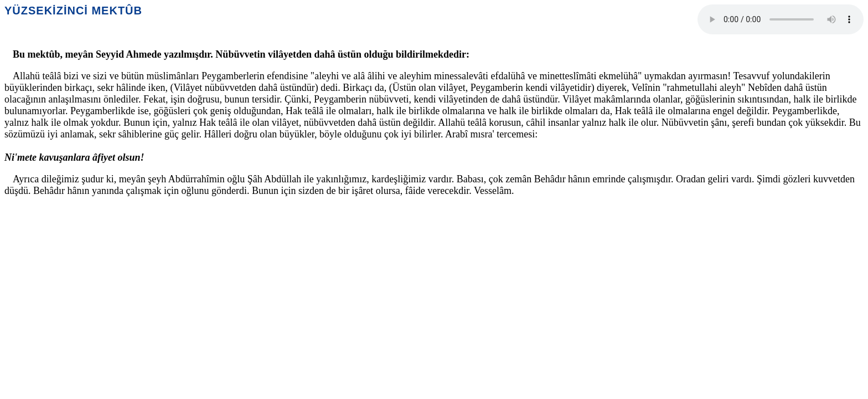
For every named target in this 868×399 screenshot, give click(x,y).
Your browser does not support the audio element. (781, 19)
